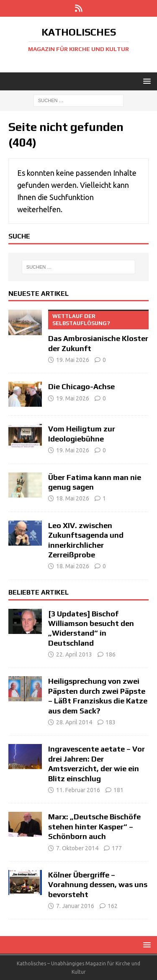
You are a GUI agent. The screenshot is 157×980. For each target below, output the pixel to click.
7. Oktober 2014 (77, 848)
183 (111, 722)
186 (111, 654)
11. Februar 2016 (78, 790)
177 (117, 848)
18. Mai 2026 (73, 498)
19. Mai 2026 (73, 360)
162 (113, 906)
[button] (145, 81)
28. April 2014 (74, 722)
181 (118, 790)
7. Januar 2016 (75, 906)
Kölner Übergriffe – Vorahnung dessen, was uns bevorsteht (98, 885)
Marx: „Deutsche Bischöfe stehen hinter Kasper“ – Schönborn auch (94, 826)
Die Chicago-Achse (81, 386)
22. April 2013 (74, 654)
